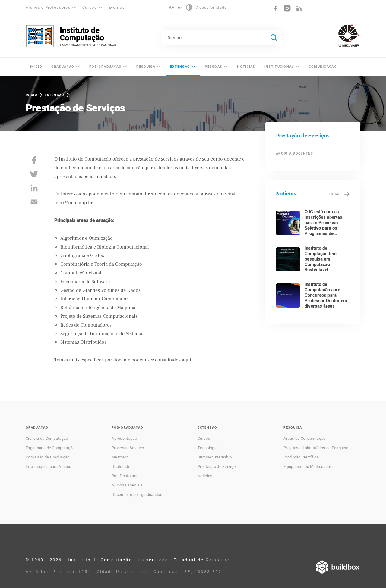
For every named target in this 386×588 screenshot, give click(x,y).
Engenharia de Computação (50, 448)
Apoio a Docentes (294, 153)
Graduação (63, 67)
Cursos (90, 7)
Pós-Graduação (106, 67)
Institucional (279, 67)
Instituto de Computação (71, 36)
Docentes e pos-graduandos (137, 495)
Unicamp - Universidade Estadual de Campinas (349, 36)
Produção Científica (301, 457)
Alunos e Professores (48, 7)
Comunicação (323, 67)
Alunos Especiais (127, 485)
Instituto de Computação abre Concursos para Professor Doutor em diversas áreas (326, 295)
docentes (184, 194)
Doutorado (121, 467)
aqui (187, 360)
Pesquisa (146, 67)
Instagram (287, 8)
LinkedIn (299, 8)
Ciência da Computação (47, 439)
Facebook (275, 8)
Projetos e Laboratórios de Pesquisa (316, 448)
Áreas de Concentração (305, 439)
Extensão (180, 67)
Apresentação (124, 439)
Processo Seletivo (128, 448)
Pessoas (214, 67)
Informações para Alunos (48, 467)
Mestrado (120, 457)
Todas (334, 194)
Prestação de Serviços (218, 467)
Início (36, 67)
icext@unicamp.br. (74, 203)
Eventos (117, 7)
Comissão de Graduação (48, 457)
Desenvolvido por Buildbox (338, 567)
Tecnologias (209, 448)
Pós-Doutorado (125, 476)
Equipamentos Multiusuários (309, 467)
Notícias (246, 67)
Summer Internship (215, 457)
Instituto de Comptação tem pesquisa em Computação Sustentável (321, 259)
